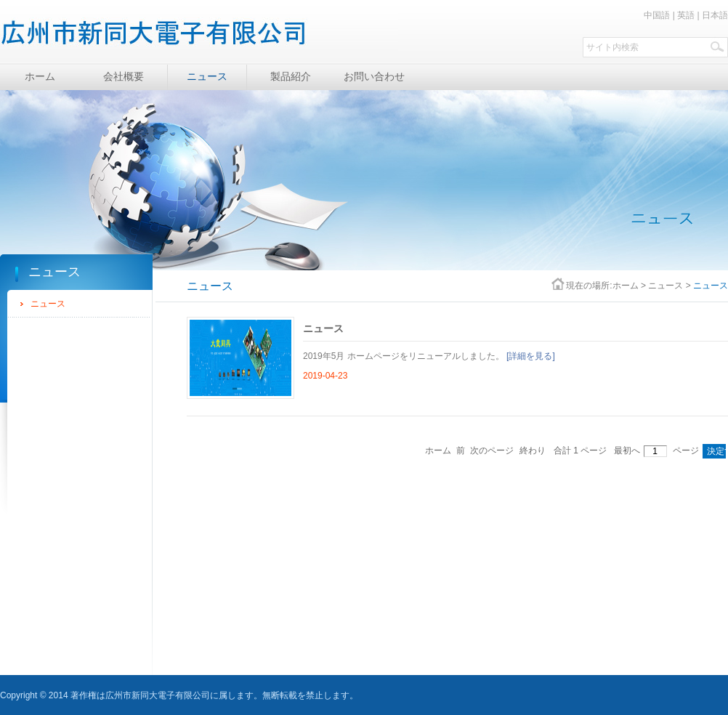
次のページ (492, 451)
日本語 (715, 15)
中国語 (657, 15)
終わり (533, 451)
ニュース (48, 304)
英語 (686, 15)
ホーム (626, 286)
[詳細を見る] (531, 356)
